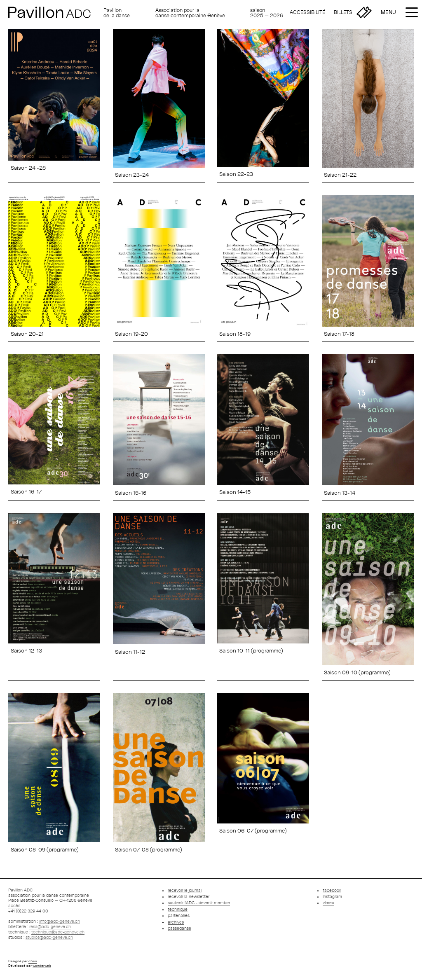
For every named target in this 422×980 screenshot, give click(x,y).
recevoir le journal (185, 890)
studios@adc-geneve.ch (49, 937)
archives (176, 922)
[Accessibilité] (307, 12)
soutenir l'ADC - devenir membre (199, 903)
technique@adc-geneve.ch (58, 932)
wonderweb (42, 966)
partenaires (179, 915)
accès (14, 905)
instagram (332, 896)
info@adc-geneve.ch (60, 921)
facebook (332, 890)
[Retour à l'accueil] (54, 12)
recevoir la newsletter (189, 896)
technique (178, 909)
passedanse (179, 928)
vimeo (328, 903)
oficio (33, 961)
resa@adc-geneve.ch (50, 926)
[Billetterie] (353, 12)
